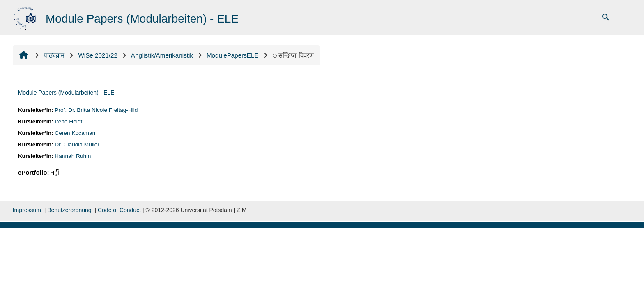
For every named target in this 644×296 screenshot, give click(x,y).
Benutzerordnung (69, 210)
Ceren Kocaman (75, 133)
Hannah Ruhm (73, 156)
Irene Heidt (68, 121)
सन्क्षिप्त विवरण (293, 55)
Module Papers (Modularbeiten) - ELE (66, 92)
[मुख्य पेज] (26, 17)
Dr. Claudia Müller (77, 145)
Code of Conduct (119, 210)
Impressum (27, 210)
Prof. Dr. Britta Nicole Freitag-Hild (96, 110)
